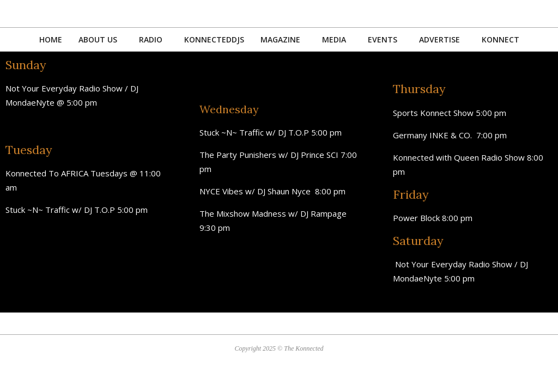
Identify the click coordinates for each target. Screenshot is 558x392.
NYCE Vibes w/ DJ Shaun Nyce (257, 191)
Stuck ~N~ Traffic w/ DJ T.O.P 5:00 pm (77, 210)
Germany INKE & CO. (435, 135)
